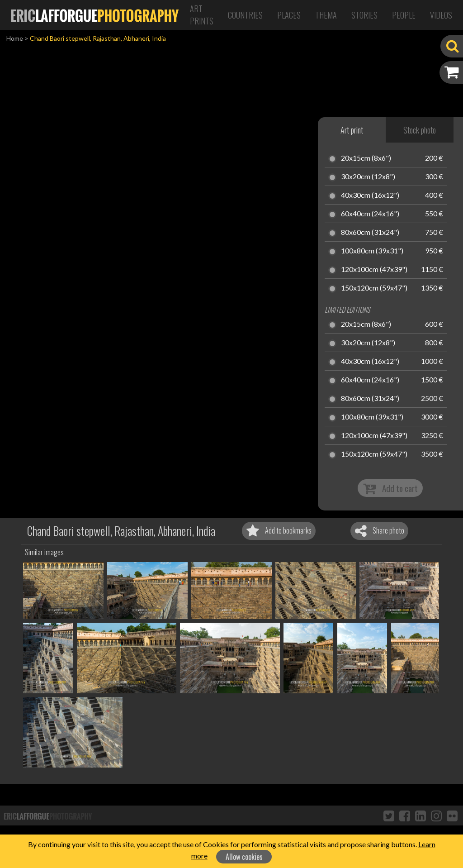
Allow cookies (244, 857)
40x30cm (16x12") (370, 196)
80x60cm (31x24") (370, 233)
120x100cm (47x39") (374, 270)
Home (15, 38)
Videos (441, 15)
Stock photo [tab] (420, 130)
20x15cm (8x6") (366, 158)
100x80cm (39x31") (372, 251)
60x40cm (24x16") (370, 214)
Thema (326, 15)
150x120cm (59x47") (374, 288)
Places (289, 15)
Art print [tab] (352, 130)
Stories (364, 15)
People (404, 15)
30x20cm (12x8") (368, 177)
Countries (245, 15)
